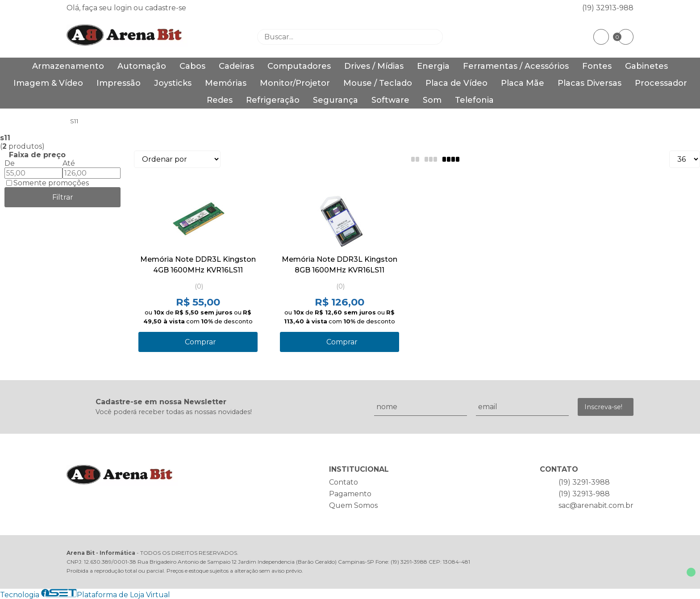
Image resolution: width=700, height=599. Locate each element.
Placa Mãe (523, 83)
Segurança (335, 100)
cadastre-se (166, 8)
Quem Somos (353, 505)
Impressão (119, 83)
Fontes (597, 66)
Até (69, 163)
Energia (433, 66)
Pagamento (350, 494)
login (124, 8)
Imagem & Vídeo (48, 83)
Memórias (226, 83)
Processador (661, 83)
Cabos (192, 66)
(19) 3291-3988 (584, 482)
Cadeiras (236, 66)
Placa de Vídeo (456, 83)
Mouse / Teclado (378, 83)
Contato (344, 482)
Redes (220, 100)
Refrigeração (273, 100)
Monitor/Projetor (295, 83)
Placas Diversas (590, 83)
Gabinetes (646, 66)
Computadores (299, 66)
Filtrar (63, 197)
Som (432, 100)
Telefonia (474, 100)
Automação (142, 66)
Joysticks (173, 83)
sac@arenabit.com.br (596, 505)
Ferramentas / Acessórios (516, 66)
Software (390, 100)
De (10, 163)
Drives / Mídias (374, 66)
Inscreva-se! (603, 407)
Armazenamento (68, 66)
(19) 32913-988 (608, 8)
